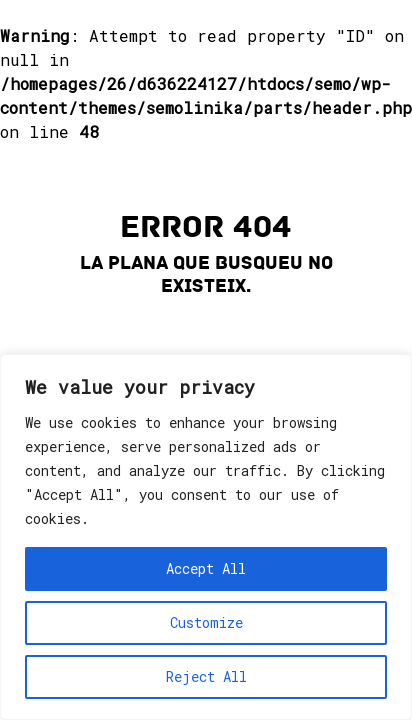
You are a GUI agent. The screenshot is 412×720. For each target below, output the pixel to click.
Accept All (206, 568)
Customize (206, 622)
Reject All (206, 676)
